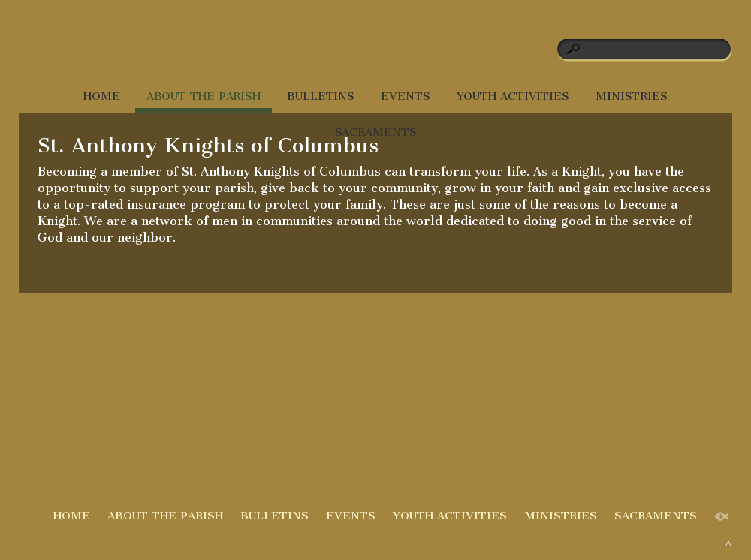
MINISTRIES (632, 96)
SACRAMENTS (376, 132)
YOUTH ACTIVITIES (513, 96)
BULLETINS (321, 96)
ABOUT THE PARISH (204, 96)
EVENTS (405, 96)
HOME (102, 96)
